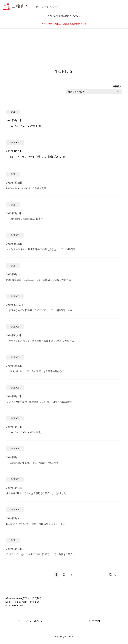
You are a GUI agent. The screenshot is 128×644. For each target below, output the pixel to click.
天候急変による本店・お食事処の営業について (64, 24)
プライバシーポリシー (31, 621)
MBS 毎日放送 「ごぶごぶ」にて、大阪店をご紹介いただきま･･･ (40, 281)
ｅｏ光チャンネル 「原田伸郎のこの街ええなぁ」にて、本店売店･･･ (42, 251)
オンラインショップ (49, 7)
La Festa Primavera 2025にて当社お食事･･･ (28, 190)
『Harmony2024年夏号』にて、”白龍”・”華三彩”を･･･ (35, 464)
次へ (112, 576)
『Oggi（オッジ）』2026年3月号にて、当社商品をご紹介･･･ (38, 157)
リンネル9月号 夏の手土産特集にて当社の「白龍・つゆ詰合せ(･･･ (41, 403)
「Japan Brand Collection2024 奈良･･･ (25, 434)
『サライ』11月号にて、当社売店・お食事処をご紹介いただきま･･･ (42, 342)
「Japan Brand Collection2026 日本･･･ (25, 126)
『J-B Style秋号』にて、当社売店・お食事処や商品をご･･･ (37, 373)
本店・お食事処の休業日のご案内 (64, 16)
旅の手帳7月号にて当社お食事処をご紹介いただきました (36, 495)
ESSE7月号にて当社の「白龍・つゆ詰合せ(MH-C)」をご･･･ (38, 525)
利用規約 (94, 621)
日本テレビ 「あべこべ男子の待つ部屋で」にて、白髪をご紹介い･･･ (42, 556)
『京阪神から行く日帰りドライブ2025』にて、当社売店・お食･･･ (41, 312)
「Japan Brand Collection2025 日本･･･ (25, 220)
